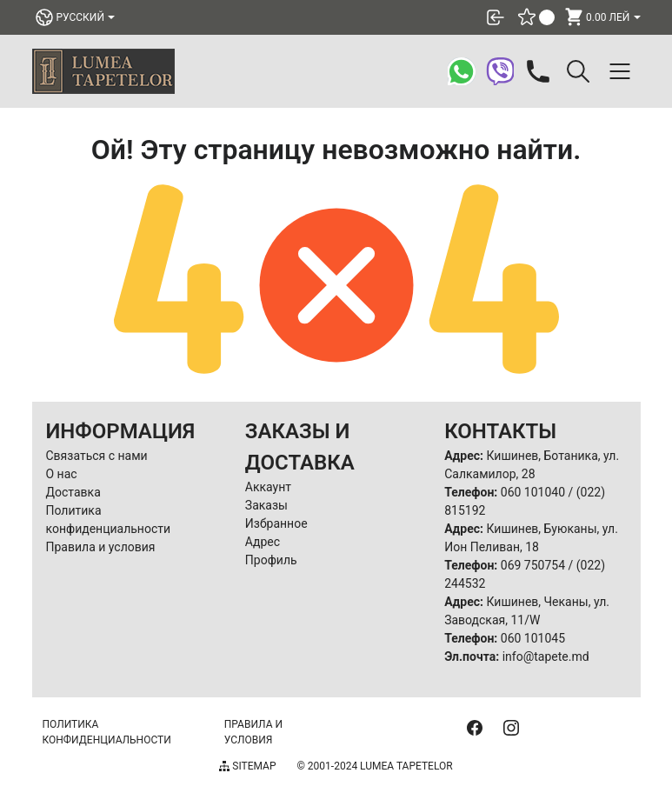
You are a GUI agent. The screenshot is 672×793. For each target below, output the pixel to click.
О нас (62, 474)
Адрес (263, 542)
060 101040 (533, 492)
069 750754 (533, 565)
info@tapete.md (546, 656)
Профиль (271, 560)
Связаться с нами (97, 456)
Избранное (276, 523)
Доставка (73, 492)
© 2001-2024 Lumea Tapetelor (374, 766)
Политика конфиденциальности (107, 732)
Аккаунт (268, 487)
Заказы (266, 505)
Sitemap (247, 766)
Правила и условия (101, 547)
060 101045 (533, 638)
